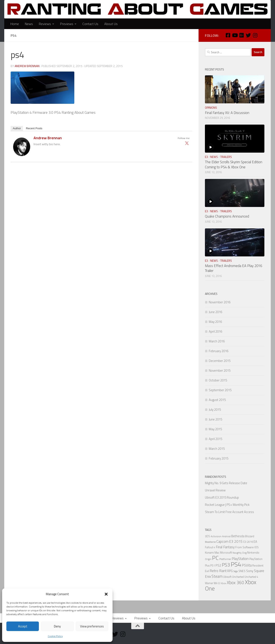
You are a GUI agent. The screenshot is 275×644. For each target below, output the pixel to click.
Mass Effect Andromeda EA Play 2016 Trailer (233, 268)
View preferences (92, 626)
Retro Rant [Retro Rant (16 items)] (218, 571)
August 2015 (217, 400)
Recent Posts (34, 128)
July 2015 (215, 410)
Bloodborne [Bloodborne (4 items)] (210, 542)
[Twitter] (248, 35)
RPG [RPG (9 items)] (230, 571)
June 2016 (215, 312)
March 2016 (217, 341)
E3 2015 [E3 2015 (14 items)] (236, 541)
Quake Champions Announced (227, 216)
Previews (67, 24)
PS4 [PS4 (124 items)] (236, 564)
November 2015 (220, 371)
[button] (106, 594)
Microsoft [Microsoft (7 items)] (226, 553)
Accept (23, 626)
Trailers (226, 157)
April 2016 (215, 331)
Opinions (211, 108)
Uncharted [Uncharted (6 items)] (238, 577)
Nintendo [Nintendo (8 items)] (253, 552)
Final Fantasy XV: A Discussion (227, 113)
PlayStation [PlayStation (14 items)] (240, 559)
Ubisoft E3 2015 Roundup (222, 497)
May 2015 (215, 429)
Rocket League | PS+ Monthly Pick (227, 505)
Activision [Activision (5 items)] (216, 536)
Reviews (45, 24)
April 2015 (215, 439)
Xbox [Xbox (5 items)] (223, 583)
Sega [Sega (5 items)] (236, 571)
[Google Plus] (241, 35)
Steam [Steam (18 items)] (217, 576)
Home (15, 24)
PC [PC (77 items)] (215, 558)
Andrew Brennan (27, 66)
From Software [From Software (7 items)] (245, 547)
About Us (111, 24)
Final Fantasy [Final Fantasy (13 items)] (225, 547)
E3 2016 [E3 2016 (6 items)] (248, 542)
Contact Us (90, 24)
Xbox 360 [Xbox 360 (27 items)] (236, 583)
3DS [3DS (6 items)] (207, 536)
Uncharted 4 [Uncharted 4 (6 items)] (251, 577)
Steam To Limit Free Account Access (229, 512)
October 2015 (218, 380)
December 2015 (220, 361)
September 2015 (220, 390)
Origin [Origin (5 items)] (208, 559)
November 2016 (220, 302)
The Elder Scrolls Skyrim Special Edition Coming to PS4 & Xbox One (234, 165)
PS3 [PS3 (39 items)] (226, 565)
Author (17, 128)
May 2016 (215, 322)
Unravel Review (215, 490)
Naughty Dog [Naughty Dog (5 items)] (240, 553)
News (29, 24)
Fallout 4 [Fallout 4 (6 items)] (210, 547)
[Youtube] (235, 35)
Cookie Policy (55, 636)
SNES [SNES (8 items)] (242, 571)
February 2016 (219, 351)
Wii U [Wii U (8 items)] (217, 583)
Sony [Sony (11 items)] (250, 571)
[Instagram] (255, 35)
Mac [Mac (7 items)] (217, 553)
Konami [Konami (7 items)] (209, 553)
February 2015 (219, 458)
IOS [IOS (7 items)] (257, 547)
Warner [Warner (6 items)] (209, 583)
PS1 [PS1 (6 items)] (213, 566)
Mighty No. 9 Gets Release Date (226, 483)
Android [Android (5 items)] (226, 536)
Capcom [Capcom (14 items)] (222, 541)
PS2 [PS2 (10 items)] (218, 565)
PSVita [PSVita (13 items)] (247, 565)
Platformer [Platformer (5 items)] (225, 559)
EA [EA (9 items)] (255, 542)
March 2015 (217, 449)
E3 (206, 157)
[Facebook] (228, 35)
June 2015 (215, 419)
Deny (57, 626)
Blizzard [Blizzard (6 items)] (250, 536)
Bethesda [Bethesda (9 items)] (238, 536)
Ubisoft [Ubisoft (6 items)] (227, 577)
